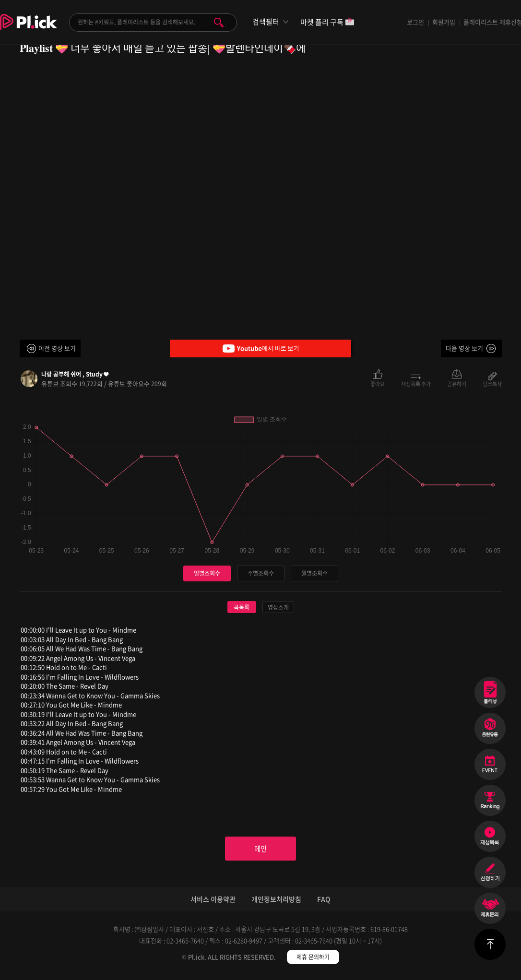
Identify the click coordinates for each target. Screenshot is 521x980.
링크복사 (492, 383)
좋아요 (378, 383)
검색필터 (266, 22)
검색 (219, 23)
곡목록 (242, 608)
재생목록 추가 (416, 383)
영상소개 (278, 608)
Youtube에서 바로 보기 (260, 348)
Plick (29, 29)
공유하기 (457, 383)
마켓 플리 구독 (327, 23)
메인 (260, 851)
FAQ (324, 903)
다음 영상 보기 (464, 348)
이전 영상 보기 (57, 348)
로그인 (415, 22)
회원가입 (444, 22)
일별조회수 (207, 573)
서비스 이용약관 (213, 903)
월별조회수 (314, 573)
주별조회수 (260, 573)
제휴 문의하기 (313, 961)
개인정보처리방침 (276, 903)
